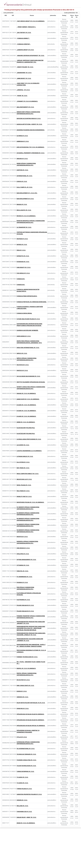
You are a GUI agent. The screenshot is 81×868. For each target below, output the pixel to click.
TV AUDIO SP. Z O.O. (22, 777)
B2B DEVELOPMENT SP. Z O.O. (25, 199)
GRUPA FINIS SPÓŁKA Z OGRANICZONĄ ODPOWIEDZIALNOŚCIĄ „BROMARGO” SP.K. (29, 342)
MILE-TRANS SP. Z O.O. (23, 491)
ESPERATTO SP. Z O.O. (23, 256)
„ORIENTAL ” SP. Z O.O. (23, 90)
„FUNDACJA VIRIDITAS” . (24, 44)
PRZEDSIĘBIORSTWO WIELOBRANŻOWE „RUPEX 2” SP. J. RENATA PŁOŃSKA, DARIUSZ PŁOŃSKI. (31, 645)
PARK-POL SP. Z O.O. (23, 571)
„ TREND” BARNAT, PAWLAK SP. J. (26, 27)
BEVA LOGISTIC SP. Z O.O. (24, 210)
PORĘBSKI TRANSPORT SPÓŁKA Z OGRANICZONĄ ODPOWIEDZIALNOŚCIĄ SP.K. (31, 617)
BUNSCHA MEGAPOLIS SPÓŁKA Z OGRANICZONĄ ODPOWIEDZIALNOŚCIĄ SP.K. (31, 222)
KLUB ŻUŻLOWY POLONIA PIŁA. (26, 428)
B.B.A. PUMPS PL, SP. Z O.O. (25, 187)
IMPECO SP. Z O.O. (22, 353)
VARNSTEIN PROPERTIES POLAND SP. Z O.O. (29, 794)
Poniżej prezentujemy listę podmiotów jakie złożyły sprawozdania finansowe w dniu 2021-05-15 (39, 10)
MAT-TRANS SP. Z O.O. (23, 468)
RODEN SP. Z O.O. (22, 691)
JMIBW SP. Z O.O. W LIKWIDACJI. (26, 422)
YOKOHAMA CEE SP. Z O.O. (24, 811)
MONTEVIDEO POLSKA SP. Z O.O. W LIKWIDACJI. (30, 502)
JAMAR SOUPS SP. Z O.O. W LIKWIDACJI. (28, 399)
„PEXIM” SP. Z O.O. (22, 96)
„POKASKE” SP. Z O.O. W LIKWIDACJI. (27, 101)
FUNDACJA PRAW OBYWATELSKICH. (27, 296)
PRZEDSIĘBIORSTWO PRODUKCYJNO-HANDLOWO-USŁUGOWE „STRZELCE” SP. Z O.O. (31, 634)
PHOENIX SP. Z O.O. (22, 582)
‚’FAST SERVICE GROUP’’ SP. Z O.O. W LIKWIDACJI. (31, 21)
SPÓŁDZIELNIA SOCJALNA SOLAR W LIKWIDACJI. (30, 714)
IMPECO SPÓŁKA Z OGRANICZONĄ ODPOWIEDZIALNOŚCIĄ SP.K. (27, 359)
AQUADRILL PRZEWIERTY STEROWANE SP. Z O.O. (31, 153)
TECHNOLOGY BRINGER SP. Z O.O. (26, 754)
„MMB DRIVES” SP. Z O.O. (24, 78)
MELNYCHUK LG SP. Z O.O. (24, 479)
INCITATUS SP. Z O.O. (23, 365)
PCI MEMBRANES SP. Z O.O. (24, 577)
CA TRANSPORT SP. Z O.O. (24, 227)
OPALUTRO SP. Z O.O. (23, 554)
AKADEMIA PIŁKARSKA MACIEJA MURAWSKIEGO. (31, 130)
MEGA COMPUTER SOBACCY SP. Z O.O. (28, 474)
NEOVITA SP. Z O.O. (22, 537)
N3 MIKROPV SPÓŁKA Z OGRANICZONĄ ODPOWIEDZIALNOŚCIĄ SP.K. (28, 525)
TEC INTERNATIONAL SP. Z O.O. (26, 749)
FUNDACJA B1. (21, 279)
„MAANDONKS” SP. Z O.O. (24, 73)
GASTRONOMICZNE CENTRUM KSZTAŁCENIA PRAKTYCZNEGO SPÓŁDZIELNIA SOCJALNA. (29, 325)
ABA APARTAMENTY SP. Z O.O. (25, 107)
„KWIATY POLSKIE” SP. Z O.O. (25, 67)
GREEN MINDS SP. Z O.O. (24, 336)
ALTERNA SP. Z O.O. (22, 136)
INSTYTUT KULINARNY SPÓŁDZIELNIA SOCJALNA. (31, 382)
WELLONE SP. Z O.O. (22, 806)
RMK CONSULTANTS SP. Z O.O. (25, 685)
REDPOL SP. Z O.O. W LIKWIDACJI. (26, 668)
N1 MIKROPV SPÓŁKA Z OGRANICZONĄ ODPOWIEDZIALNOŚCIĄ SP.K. (28, 508)
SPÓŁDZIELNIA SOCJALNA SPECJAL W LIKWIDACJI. (31, 726)
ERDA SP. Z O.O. (21, 250)
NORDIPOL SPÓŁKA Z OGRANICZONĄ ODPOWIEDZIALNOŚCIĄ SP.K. (27, 542)
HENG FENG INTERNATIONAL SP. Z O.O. (28, 348)
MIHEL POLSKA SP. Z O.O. (24, 485)
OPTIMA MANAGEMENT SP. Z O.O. (26, 560)
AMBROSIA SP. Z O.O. (23, 141)
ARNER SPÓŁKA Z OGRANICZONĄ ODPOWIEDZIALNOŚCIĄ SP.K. (26, 164)
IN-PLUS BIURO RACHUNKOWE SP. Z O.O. (28, 376)
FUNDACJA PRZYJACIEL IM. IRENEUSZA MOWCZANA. (32, 302)
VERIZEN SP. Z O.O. (22, 800)
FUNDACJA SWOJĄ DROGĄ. (24, 313)
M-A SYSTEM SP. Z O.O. (23, 462)
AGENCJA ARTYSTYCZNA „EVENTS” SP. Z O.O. (29, 124)
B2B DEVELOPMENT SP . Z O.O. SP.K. (27, 193)
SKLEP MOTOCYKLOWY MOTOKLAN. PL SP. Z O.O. (31, 703)
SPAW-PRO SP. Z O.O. (23, 708)
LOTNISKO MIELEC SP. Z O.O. (25, 456)
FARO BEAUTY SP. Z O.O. (24, 267)
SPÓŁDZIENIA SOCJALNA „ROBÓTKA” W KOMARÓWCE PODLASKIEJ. (28, 731)
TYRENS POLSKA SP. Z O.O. (24, 789)
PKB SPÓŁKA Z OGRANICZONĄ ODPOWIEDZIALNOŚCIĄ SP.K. (25, 588)
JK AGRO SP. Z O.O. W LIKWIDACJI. (26, 405)
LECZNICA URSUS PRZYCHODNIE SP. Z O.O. (29, 439)
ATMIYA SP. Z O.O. (22, 181)
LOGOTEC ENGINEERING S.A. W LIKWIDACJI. (29, 451)
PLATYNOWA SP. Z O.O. (23, 600)
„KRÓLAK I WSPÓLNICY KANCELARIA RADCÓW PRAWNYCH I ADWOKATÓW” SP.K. (30, 61)
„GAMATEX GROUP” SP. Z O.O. (25, 50)
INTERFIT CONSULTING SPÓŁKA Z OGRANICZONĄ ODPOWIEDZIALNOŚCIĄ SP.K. (31, 388)
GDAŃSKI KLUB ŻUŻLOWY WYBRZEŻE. (27, 330)
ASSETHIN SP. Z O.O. (22, 170)
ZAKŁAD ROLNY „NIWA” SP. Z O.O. (26, 817)
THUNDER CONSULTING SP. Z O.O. (27, 760)
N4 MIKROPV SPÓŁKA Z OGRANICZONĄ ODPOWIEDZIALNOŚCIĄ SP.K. (28, 531)
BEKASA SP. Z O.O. (22, 204)
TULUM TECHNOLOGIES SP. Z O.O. (26, 766)
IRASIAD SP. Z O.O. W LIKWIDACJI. (26, 393)
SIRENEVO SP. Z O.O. (23, 697)
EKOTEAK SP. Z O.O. (22, 239)
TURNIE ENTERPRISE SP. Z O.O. (25, 771)
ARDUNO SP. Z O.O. (22, 159)
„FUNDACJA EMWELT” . (23, 38)
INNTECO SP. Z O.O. (22, 370)
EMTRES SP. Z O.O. (22, 244)
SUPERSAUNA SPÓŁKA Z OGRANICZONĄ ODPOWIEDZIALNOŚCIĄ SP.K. (28, 743)
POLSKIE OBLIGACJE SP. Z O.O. (25, 605)
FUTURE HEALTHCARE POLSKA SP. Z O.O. (28, 319)
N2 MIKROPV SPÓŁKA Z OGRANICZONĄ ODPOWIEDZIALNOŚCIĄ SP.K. (28, 514)
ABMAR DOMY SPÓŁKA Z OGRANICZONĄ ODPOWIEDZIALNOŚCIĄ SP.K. (28, 113)
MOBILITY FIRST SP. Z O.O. (24, 496)
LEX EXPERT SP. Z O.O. (23, 445)
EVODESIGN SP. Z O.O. (23, 262)
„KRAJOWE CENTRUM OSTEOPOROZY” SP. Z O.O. (30, 55)
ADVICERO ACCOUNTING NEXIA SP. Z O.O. (29, 118)
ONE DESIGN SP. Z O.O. (23, 548)
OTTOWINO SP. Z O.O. (23, 565)
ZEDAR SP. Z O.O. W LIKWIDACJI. (26, 823)
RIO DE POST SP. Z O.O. (23, 680)
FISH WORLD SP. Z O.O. (23, 273)
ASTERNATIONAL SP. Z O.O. (25, 176)
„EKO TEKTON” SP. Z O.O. (24, 32)
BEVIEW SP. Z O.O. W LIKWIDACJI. (26, 216)
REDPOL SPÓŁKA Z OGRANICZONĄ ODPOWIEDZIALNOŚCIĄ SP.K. (27, 674)
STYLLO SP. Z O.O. (22, 737)
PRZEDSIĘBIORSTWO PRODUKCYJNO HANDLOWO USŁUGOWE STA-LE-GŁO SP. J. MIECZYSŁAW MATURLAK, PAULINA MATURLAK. (31, 628)
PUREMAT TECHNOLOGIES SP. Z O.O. (27, 657)
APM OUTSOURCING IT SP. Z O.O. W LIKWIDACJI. (30, 147)
